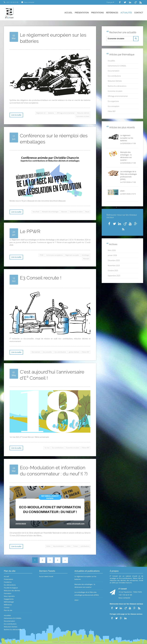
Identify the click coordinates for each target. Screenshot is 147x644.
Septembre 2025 (114, 276)
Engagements (9, 599)
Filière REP (112, 111)
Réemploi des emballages (50, 212)
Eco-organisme (113, 101)
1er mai (47, 448)
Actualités (126, 13)
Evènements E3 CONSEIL (117, 66)
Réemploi (86, 259)
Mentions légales (88, 642)
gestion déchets (74, 352)
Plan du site (8, 610)
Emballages (86, 255)
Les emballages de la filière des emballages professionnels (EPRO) (87, 594)
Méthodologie (9, 602)
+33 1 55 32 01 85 (125, 595)
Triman (76, 546)
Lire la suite (16, 115)
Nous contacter (124, 598)
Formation (8, 593)
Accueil (68, 13)
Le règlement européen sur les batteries (85, 578)
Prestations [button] (97, 13)
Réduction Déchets (115, 81)
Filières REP (86, 352)
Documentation (114, 71)
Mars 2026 (112, 250)
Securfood (36, 212)
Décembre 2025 (114, 260)
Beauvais (64, 212)
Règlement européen (72, 255)
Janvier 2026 (112, 255)
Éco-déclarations (10, 585)
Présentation (82, 13)
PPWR (42, 255)
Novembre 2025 (114, 265)
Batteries (51, 113)
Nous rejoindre (9, 596)
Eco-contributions (60, 352)
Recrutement (36, 352)
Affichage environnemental (66, 113)
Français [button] (110, 2)
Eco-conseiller (47, 352)
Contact (139, 13)
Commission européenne (54, 255)
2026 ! (77, 600)
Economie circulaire (83, 116)
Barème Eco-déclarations (117, 86)
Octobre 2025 (113, 271)
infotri (69, 546)
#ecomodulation (59, 546)
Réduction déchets (83, 113)
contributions (85, 546)
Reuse (87, 212)
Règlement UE (41, 113)
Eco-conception (114, 106)
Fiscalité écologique (11, 588)
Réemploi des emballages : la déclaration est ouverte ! (85, 586)
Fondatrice (8, 582)
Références (112, 13)
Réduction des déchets (12, 591)
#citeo (48, 546)
